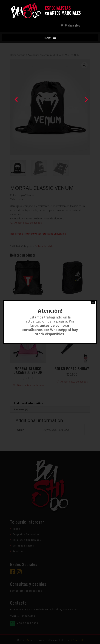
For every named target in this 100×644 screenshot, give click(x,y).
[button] (47, 38)
